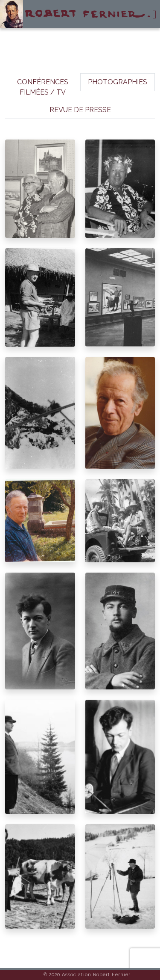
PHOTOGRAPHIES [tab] (118, 82)
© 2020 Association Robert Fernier (87, 975)
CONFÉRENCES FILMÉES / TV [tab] (43, 87)
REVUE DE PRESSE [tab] (80, 110)
